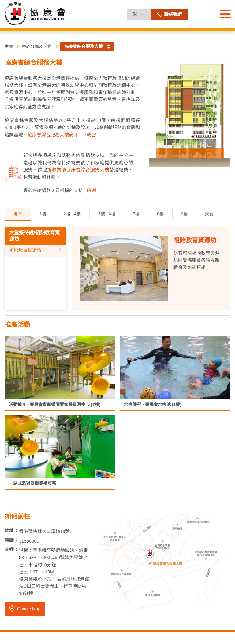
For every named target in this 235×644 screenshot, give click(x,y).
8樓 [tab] (160, 214)
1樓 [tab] (43, 214)
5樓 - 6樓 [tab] (107, 214)
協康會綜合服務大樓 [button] (84, 46)
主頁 (9, 46)
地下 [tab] (18, 214)
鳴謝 (91, 190)
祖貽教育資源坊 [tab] (25, 251)
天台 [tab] (209, 214)
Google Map (24, 609)
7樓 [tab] (136, 214)
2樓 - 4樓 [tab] (72, 214)
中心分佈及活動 (37, 46)
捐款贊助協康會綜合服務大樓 (78, 170)
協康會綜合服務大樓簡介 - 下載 (59, 135)
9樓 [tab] (185, 214)
